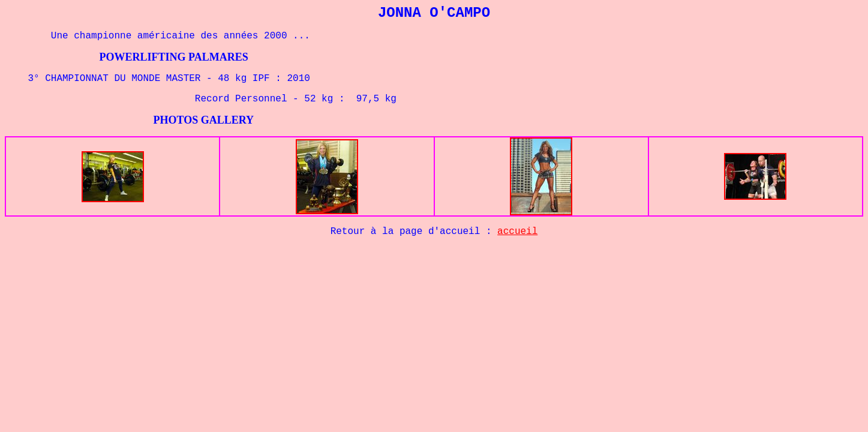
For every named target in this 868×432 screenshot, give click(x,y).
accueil (517, 232)
